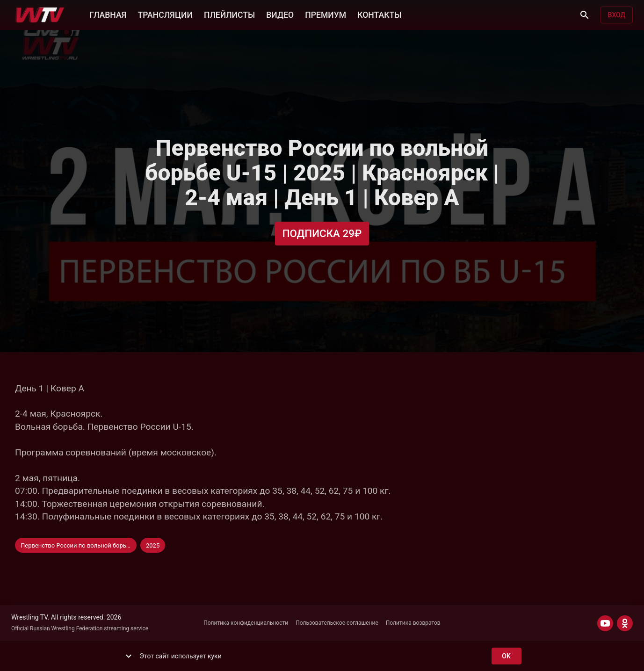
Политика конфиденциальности (246, 623)
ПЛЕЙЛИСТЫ (229, 14)
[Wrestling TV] (40, 15)
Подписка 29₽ (322, 234)
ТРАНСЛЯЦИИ (165, 14)
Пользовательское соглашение (337, 623)
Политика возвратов (413, 623)
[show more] (129, 656)
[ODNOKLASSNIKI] (625, 623)
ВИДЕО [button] (280, 14)
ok (507, 656)
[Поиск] (585, 15)
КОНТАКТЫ (379, 14)
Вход (617, 15)
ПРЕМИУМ (326, 14)
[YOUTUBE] (605, 623)
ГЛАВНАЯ (108, 14)
